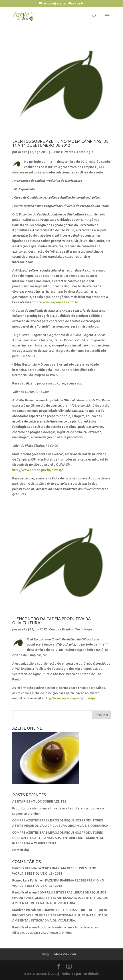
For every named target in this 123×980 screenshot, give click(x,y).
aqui (80, 383)
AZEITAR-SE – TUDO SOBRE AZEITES (39, 801)
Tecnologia (85, 152)
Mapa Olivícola (65, 954)
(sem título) (21, 850)
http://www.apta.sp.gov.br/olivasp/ (38, 470)
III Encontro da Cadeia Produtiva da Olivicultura (51, 621)
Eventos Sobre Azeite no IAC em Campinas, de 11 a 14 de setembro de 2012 (60, 143)
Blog (45, 954)
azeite (23, 152)
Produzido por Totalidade (79, 974)
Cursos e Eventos (63, 152)
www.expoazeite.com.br (60, 302)
